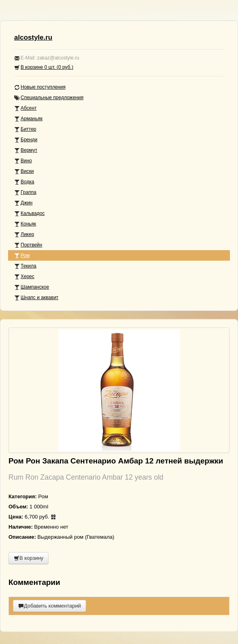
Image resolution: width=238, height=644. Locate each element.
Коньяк (25, 224)
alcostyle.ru (33, 37)
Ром (22, 256)
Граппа (25, 192)
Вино (23, 161)
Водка (24, 182)
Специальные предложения (49, 98)
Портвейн (28, 245)
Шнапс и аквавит (36, 298)
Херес (24, 277)
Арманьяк (28, 119)
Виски (24, 171)
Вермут (26, 150)
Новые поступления (40, 87)
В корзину (28, 558)
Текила (25, 266)
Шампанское (32, 287)
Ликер (24, 235)
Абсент (25, 108)
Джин (23, 203)
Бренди (26, 140)
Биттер (25, 129)
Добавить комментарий (49, 606)
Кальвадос (29, 214)
